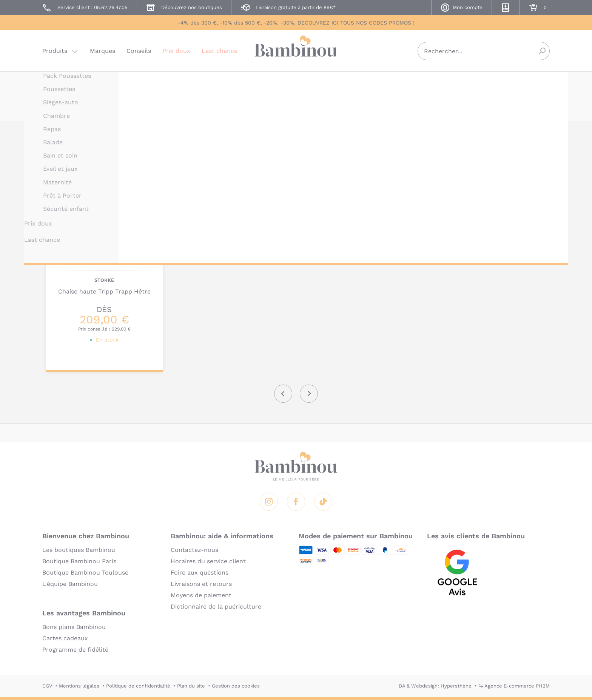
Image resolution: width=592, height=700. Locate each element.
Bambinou (296, 50)
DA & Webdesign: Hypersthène (435, 686)
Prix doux (176, 51)
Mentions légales (79, 686)
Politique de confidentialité (138, 686)
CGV (47, 686)
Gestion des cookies (236, 686)
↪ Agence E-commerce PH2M (514, 686)
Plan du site (191, 686)
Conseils (139, 51)
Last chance (220, 51)
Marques (103, 51)
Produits (55, 51)
